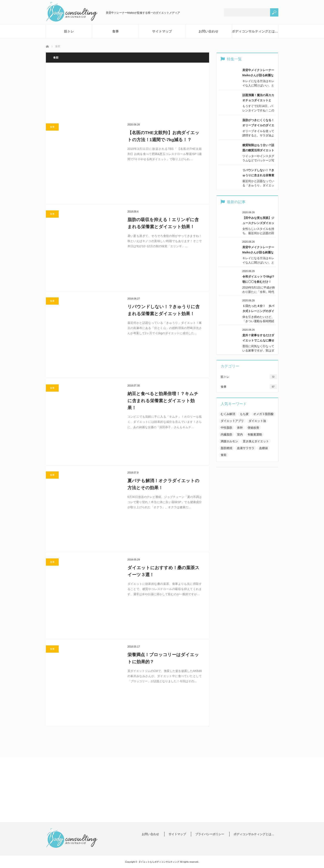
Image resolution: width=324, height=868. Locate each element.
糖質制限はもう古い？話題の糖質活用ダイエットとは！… (258, 148)
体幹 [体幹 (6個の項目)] (240, 428)
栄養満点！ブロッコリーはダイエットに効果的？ (163, 658)
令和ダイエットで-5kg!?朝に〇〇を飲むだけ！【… (258, 280)
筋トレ (69, 31)
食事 (116, 31)
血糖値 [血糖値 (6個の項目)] (263, 448)
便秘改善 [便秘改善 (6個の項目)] (253, 428)
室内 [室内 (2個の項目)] (240, 434)
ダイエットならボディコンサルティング (159, 862)
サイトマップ (162, 31)
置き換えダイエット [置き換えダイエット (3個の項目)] (256, 441)
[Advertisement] (127, 93)
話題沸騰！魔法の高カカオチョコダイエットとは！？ (258, 98)
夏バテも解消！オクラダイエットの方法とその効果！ (163, 484)
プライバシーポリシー (210, 834)
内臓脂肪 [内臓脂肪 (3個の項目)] (226, 434)
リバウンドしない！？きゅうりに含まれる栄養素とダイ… (258, 173)
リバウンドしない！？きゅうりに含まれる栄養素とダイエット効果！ (164, 310)
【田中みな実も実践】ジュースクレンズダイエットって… (258, 221)
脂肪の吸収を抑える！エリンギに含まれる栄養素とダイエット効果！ (163, 223)
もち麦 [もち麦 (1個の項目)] (244, 414)
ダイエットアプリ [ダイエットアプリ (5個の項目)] (232, 421)
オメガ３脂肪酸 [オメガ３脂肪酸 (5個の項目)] (263, 414)
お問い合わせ (208, 31)
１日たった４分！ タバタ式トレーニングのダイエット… (258, 309)
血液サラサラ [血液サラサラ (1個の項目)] (246, 448)
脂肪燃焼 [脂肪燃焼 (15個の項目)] (226, 448)
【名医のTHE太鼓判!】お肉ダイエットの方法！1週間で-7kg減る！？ (164, 136)
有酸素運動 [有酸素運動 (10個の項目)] (255, 434)
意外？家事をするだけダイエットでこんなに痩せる (258, 338)
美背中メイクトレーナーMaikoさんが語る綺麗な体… (258, 73)
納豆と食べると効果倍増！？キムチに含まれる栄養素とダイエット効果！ (163, 401)
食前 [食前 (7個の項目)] (224, 455)
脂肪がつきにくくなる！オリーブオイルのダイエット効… (258, 123)
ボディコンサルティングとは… (255, 31)
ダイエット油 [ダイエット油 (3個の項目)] (257, 421)
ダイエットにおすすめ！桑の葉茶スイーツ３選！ (163, 571)
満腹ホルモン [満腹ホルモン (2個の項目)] (229, 441)
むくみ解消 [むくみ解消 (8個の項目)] (228, 414)
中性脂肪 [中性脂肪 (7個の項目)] (226, 428)
